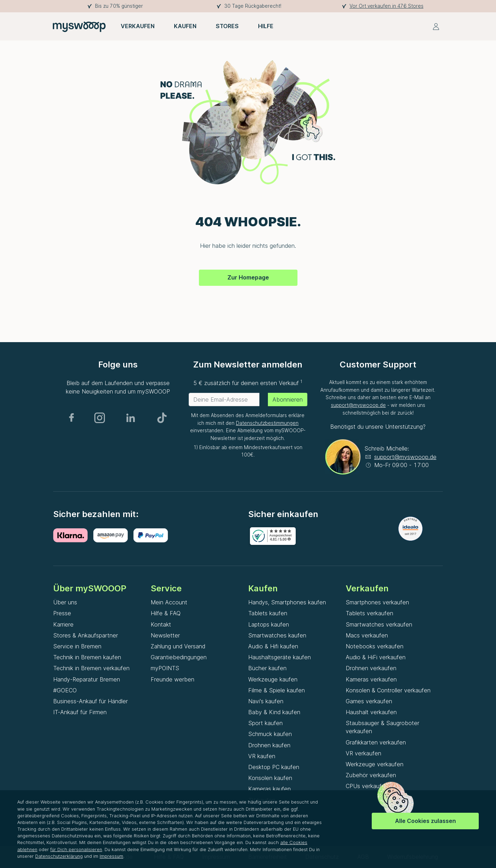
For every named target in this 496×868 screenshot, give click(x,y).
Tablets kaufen (268, 613)
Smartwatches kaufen (277, 635)
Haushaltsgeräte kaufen (280, 657)
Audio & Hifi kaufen (273, 646)
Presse (62, 613)
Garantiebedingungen (179, 657)
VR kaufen (262, 756)
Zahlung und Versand (178, 646)
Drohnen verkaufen (371, 668)
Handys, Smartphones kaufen (287, 602)
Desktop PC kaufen (274, 767)
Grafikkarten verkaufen (376, 742)
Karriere (63, 624)
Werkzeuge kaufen (273, 679)
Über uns (65, 602)
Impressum (111, 856)
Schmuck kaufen (270, 734)
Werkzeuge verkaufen (375, 764)
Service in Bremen (77, 646)
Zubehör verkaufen (371, 775)
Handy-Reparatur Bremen (87, 679)
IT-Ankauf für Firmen (80, 712)
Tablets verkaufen (369, 613)
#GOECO (65, 690)
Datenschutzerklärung (59, 856)
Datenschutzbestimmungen (267, 423)
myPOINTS (165, 668)
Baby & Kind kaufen (274, 712)
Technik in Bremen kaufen (87, 657)
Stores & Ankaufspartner (86, 635)
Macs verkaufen (367, 635)
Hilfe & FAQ (166, 613)
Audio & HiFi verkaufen (376, 657)
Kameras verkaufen (371, 679)
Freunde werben (172, 679)
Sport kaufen (265, 723)
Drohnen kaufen (269, 745)
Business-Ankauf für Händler (90, 701)
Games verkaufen (369, 701)
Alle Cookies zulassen (425, 821)
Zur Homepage (248, 277)
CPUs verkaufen (367, 786)
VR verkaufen (363, 753)
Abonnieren (288, 400)
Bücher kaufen (267, 668)
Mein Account (169, 602)
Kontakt (161, 624)
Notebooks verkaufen (375, 646)
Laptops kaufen (269, 624)
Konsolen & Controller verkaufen (388, 690)
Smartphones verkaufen (377, 602)
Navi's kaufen (266, 701)
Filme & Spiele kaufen (277, 690)
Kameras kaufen (269, 789)
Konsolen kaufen (270, 778)
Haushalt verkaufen (371, 712)
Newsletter (165, 635)
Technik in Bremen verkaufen (91, 668)
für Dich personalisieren (76, 850)
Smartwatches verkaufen (379, 624)
